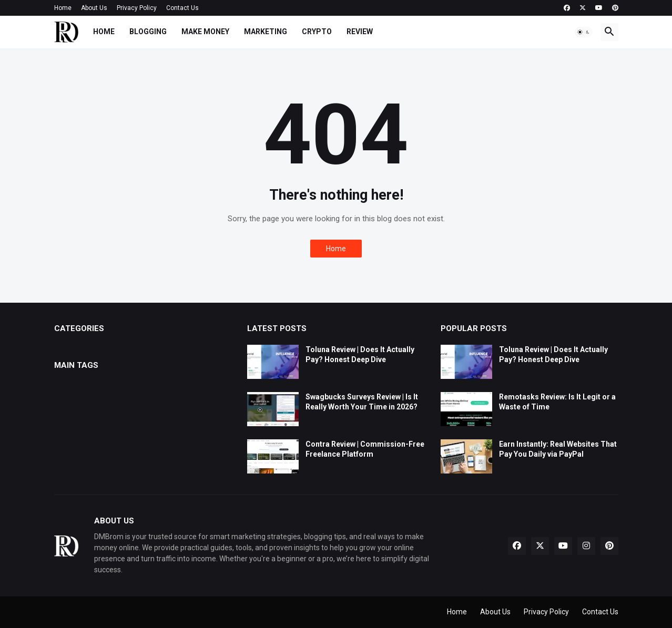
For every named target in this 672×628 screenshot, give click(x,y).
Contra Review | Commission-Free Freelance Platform (365, 449)
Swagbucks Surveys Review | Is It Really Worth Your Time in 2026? (362, 402)
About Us (94, 8)
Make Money (205, 32)
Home (63, 8)
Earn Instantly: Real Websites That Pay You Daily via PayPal (558, 449)
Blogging (148, 32)
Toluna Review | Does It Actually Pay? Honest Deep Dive (360, 354)
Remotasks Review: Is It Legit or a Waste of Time (557, 402)
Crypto (317, 32)
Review (360, 32)
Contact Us (182, 8)
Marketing (266, 32)
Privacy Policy (137, 8)
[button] (584, 32)
